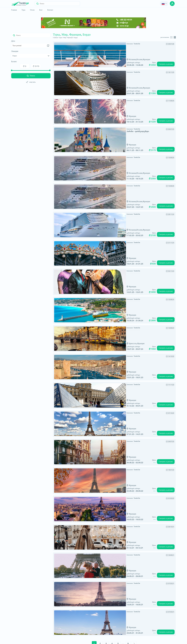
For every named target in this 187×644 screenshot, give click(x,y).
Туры (23, 10)
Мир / (65, 38)
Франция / (70, 38)
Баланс (14, 62)
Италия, (106, 59)
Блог (41, 10)
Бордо (76, 38)
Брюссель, (100, 333)
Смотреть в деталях (166, 64)
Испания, (100, 59)
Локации (15, 51)
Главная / (56, 38)
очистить (31, 82)
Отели (32, 10)
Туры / (61, 38)
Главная (14, 10)
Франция (113, 59)
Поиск (31, 76)
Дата (13, 41)
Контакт (50, 10)
